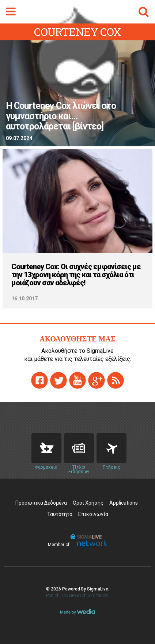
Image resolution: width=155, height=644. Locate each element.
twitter (58, 380)
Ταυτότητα (60, 514)
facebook (39, 380)
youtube (77, 380)
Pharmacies (46, 448)
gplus (97, 380)
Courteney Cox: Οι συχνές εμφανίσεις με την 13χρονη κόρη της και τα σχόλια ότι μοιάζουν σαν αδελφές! (76, 275)
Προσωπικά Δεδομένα (41, 503)
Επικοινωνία (93, 514)
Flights (111, 448)
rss (116, 380)
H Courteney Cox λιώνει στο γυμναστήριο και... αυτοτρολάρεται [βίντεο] (61, 116)
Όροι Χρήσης (88, 503)
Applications (124, 503)
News (79, 448)
